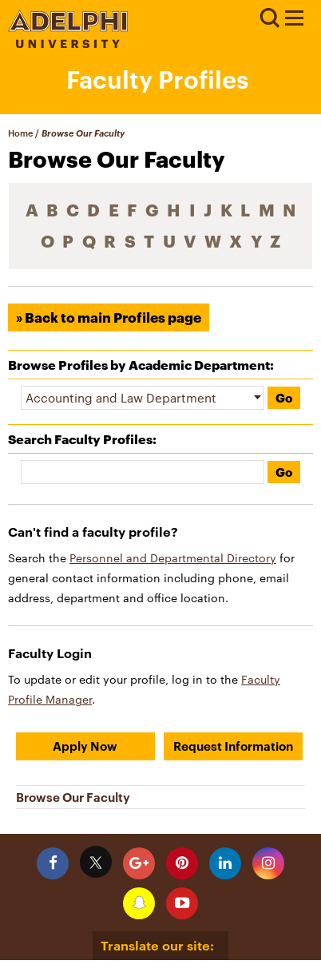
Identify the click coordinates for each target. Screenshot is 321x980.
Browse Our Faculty (73, 797)
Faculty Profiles (157, 79)
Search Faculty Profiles (80, 439)
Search (269, 18)
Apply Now (85, 746)
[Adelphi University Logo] (68, 44)
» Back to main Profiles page (109, 317)
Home (20, 133)
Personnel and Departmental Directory (173, 558)
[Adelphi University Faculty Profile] (294, 20)
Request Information (233, 746)
